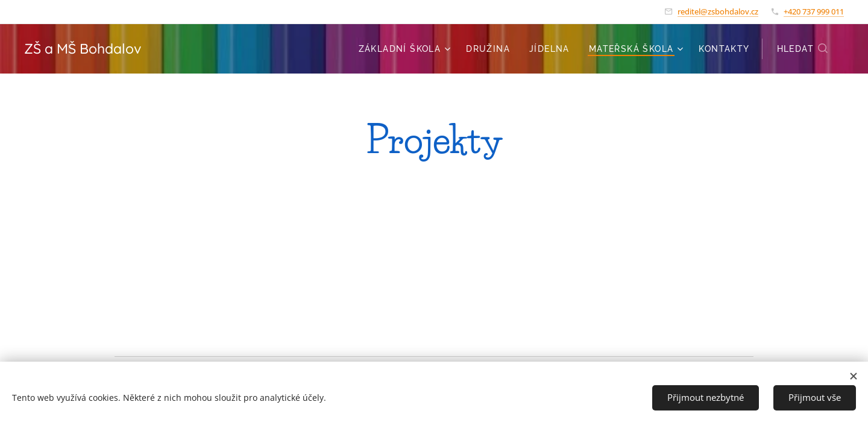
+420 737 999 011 (814, 11)
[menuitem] (406, 49)
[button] (803, 49)
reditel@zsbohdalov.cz (718, 11)
